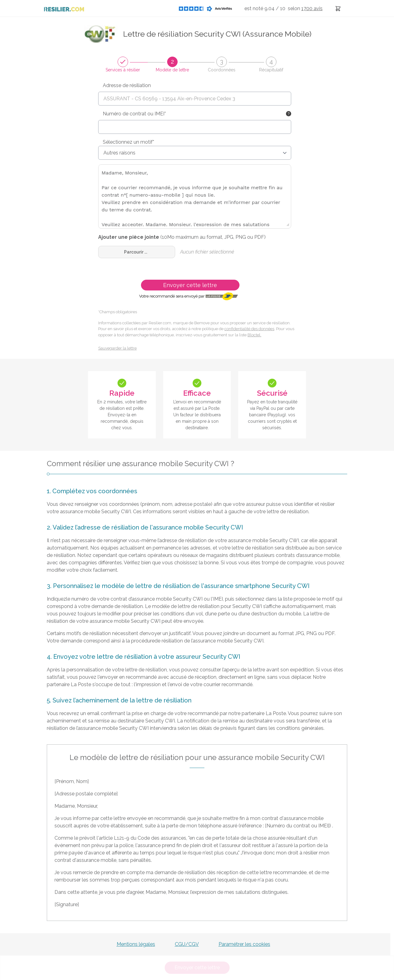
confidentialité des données (249, 329)
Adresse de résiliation (127, 85)
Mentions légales (136, 944)
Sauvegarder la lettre (117, 348)
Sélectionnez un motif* (129, 142)
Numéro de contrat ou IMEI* (134, 114)
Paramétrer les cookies (244, 944)
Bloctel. (254, 335)
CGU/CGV (187, 944)
